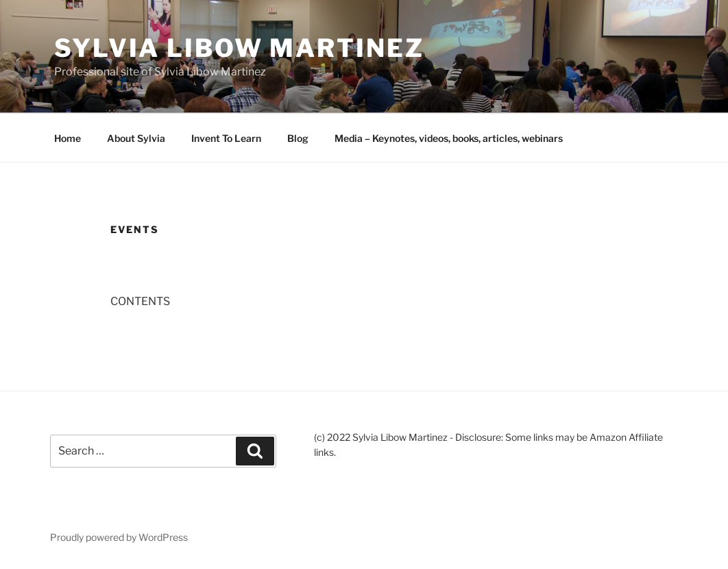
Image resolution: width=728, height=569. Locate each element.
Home (68, 138)
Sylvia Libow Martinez (239, 48)
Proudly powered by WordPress (119, 537)
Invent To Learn (226, 138)
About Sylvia (136, 138)
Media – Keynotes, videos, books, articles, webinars (449, 138)
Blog (298, 138)
